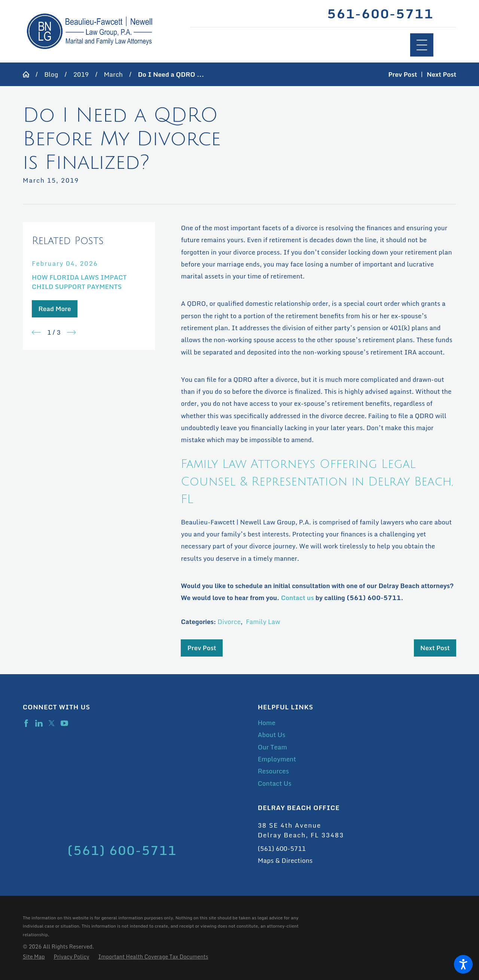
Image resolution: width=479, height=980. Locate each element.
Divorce (229, 622)
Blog (51, 74)
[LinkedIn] (39, 723)
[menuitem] (357, 723)
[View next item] (71, 332)
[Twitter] (52, 723)
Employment (277, 759)
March (113, 74)
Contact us (298, 598)
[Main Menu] (422, 45)
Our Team (272, 747)
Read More (54, 309)
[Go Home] (29, 74)
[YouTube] (64, 723)
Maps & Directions (285, 860)
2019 (81, 74)
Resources (273, 771)
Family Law (263, 622)
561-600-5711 (380, 14)
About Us (272, 735)
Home (267, 723)
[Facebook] (26, 723)
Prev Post (202, 648)
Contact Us (275, 783)
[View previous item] (36, 332)
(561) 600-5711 (282, 848)
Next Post (435, 648)
